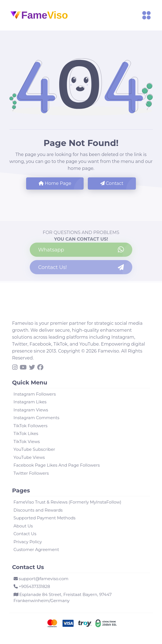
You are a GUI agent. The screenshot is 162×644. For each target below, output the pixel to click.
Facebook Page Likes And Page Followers (57, 465)
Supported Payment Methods (45, 518)
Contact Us (25, 534)
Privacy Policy (28, 542)
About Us (23, 526)
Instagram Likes (30, 402)
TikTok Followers (31, 426)
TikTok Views (27, 442)
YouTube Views (29, 457)
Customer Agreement (36, 549)
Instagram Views (31, 410)
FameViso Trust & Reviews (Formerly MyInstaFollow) (68, 502)
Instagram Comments (37, 418)
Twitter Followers (31, 473)
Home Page (55, 183)
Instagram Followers (35, 394)
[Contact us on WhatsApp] (81, 251)
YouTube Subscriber (34, 449)
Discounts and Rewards (38, 510)
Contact (112, 183)
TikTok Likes (26, 433)
